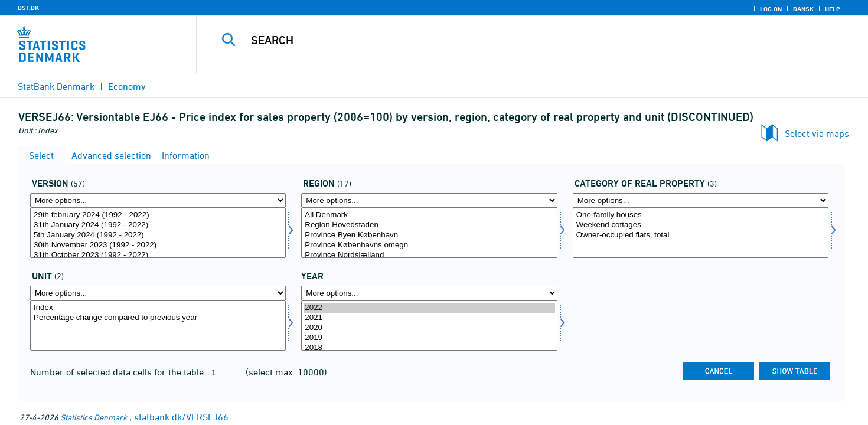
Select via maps (817, 133)
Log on (771, 9)
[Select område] (429, 233)
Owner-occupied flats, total (701, 235)
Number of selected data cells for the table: (119, 372)
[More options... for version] (158, 200)
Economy (127, 86)
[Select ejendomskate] (701, 233)
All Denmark (429, 215)
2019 (429, 338)
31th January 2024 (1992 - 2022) (158, 225)
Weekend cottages (701, 225)
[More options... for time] (429, 293)
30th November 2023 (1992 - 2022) (158, 245)
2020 (429, 328)
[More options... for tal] (158, 293)
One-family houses (701, 215)
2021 (429, 318)
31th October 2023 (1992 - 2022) (158, 255)
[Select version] (158, 233)
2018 (429, 348)
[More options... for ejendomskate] (701, 200)
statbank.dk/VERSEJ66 (181, 417)
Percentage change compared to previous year (158, 318)
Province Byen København (429, 235)
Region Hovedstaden (429, 225)
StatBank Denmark (56, 86)
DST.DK (28, 8)
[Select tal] (158, 326)
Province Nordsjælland (429, 255)
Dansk (803, 9)
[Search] (511, 40)
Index (158, 308)
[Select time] (429, 326)
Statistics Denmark (94, 417)
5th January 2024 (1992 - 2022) (158, 235)
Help (833, 9)
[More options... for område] (429, 200)
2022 (429, 308)
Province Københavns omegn (429, 245)
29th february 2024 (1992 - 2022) (158, 215)
